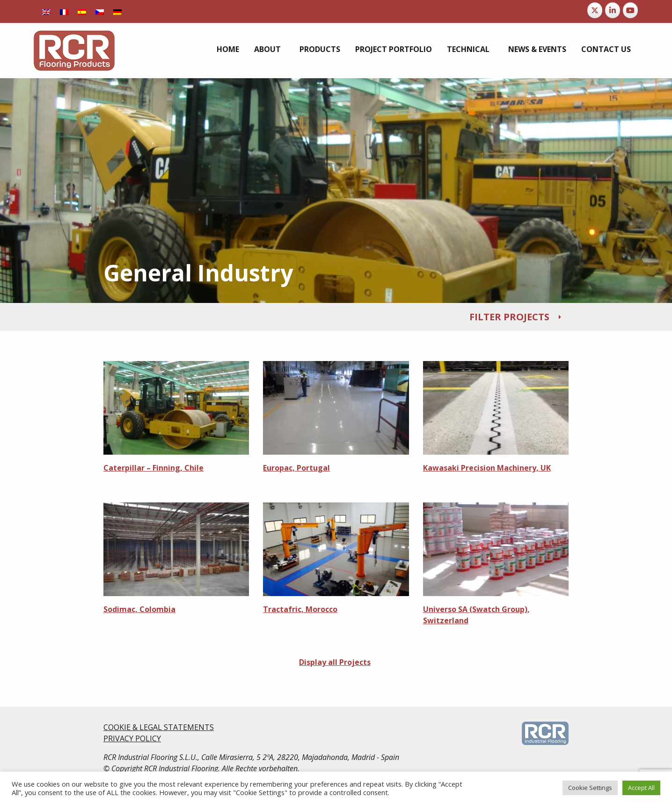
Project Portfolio (394, 49)
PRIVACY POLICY (132, 738)
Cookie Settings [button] (590, 788)
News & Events (537, 49)
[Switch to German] (117, 11)
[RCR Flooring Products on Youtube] (630, 10)
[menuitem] (228, 49)
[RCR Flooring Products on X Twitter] (595, 10)
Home (228, 49)
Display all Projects (335, 662)
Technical (468, 49)
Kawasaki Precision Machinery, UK (487, 468)
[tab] (336, 317)
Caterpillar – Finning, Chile (153, 468)
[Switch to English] (46, 11)
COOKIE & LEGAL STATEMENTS (159, 727)
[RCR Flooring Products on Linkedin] (613, 10)
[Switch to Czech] (100, 11)
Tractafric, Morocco (300, 609)
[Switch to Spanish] (82, 11)
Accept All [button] (641, 788)
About (267, 49)
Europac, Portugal (296, 468)
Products (320, 49)
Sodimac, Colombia (139, 609)
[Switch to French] (64, 11)
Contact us (606, 49)
